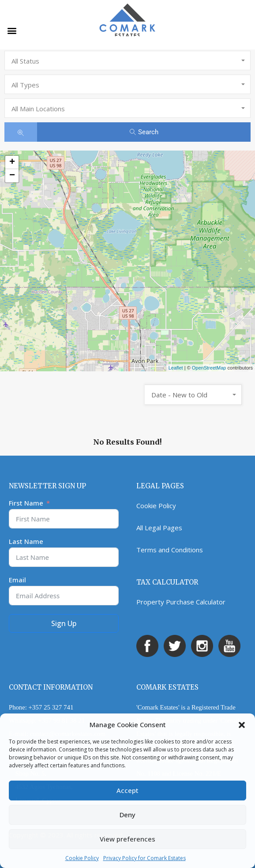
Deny (127, 815)
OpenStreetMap (209, 368)
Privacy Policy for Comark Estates (144, 858)
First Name (26, 503)
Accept (127, 790)
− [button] (12, 176)
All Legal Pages (159, 528)
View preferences (127, 839)
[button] (242, 725)
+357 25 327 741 (51, 707)
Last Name (26, 541)
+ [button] (12, 162)
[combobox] (127, 60)
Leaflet (176, 368)
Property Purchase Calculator (181, 602)
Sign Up (64, 623)
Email (17, 580)
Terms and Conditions (170, 550)
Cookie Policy (82, 858)
